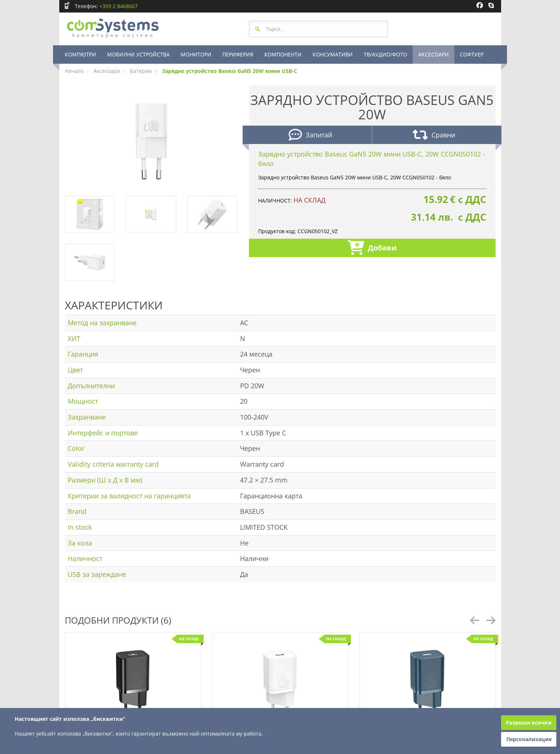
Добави (372, 248)
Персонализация (529, 739)
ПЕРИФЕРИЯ (238, 54)
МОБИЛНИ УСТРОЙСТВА (138, 54)
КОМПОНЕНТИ (283, 54)
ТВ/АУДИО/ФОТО (385, 54)
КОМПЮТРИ (80, 54)
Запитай (310, 136)
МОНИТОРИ (196, 54)
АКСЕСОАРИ (434, 54)
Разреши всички (529, 723)
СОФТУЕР (472, 54)
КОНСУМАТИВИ (333, 54)
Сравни (434, 136)
